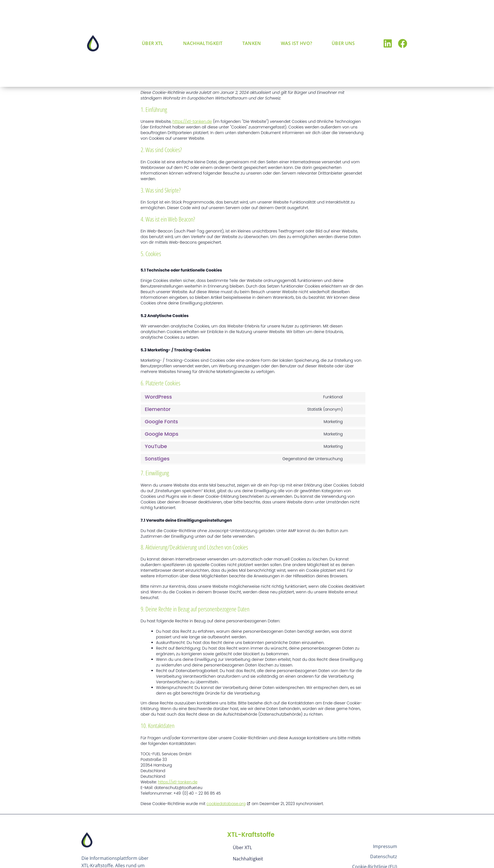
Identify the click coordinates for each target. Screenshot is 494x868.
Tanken (252, 43)
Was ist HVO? (297, 43)
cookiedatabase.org (226, 804)
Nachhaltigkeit (203, 43)
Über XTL (152, 43)
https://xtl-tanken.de (192, 121)
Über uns (343, 43)
